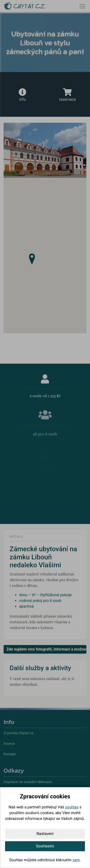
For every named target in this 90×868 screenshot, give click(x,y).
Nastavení (45, 834)
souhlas (72, 807)
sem (76, 860)
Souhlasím (45, 846)
